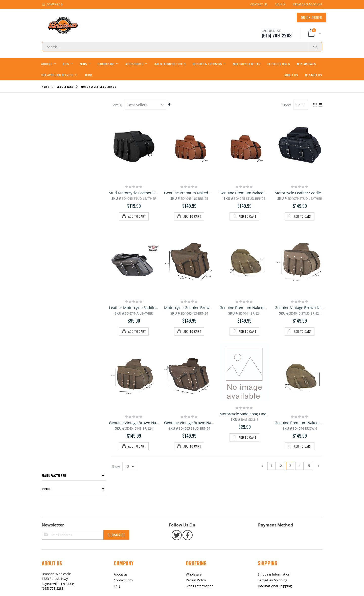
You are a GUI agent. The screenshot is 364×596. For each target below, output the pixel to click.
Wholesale (194, 433)
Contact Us (259, 4)
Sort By (117, 105)
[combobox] (182, 47)
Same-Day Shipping (272, 439)
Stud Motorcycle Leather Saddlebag (140, 192)
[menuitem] (89, 75)
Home (45, 87)
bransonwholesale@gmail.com (65, 457)
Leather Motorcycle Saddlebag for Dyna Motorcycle (154, 253)
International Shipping (275, 445)
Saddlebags (65, 87)
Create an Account (308, 4)
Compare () (52, 4)
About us (121, 433)
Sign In (280, 4)
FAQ (117, 445)
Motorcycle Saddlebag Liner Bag (248, 314)
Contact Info (123, 439)
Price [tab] (46, 118)
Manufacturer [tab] (54, 105)
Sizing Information (200, 445)
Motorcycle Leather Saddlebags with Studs (312, 192)
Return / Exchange (75, 477)
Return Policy (196, 439)
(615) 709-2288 (53, 448)
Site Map (51, 477)
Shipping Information (274, 433)
